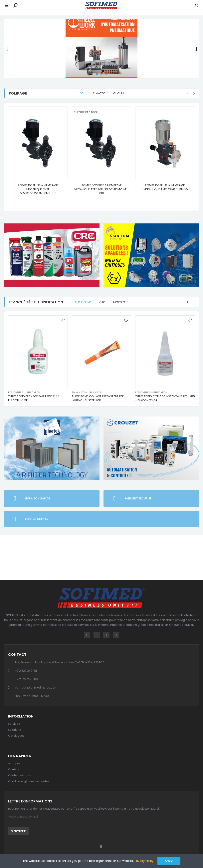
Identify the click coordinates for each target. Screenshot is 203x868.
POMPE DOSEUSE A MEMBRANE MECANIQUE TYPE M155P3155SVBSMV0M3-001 (38, 189)
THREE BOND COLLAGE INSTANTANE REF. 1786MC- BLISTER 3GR (98, 398)
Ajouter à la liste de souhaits (63, 321)
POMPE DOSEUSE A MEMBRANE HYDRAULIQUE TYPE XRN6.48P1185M (165, 187)
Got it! (169, 861)
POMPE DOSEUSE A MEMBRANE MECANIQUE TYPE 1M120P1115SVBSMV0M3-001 (101, 189)
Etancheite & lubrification (24, 392)
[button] (97, 74)
